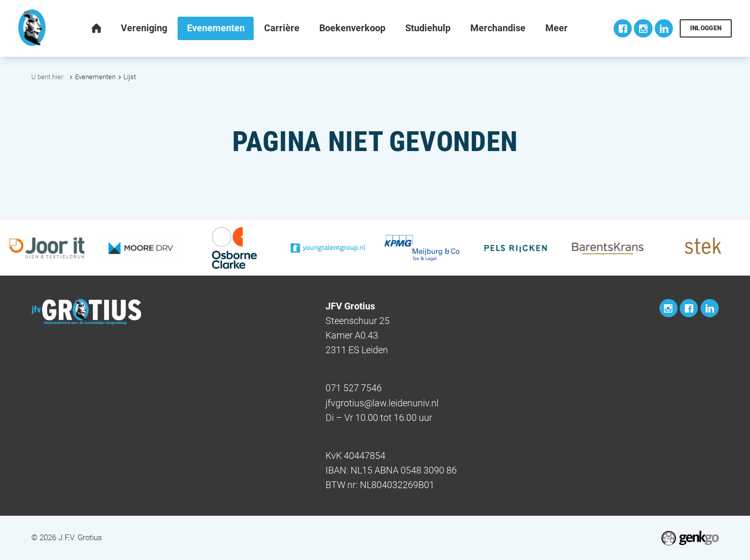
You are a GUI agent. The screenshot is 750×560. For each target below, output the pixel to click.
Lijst (130, 77)
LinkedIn (664, 28)
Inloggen (706, 28)
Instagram (643, 28)
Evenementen (95, 77)
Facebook (623, 28)
